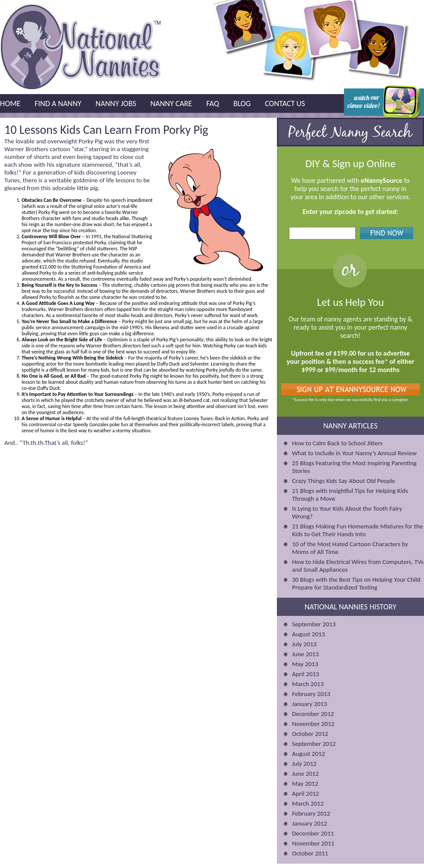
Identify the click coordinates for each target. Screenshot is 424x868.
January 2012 (310, 823)
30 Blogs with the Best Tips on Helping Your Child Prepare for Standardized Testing (356, 583)
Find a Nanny (58, 104)
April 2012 (305, 794)
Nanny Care (171, 104)
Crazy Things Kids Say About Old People (344, 481)
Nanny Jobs (116, 104)
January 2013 (310, 704)
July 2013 (304, 644)
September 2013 (314, 624)
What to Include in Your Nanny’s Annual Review (354, 453)
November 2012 (313, 724)
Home (10, 104)
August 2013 (308, 634)
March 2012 (308, 803)
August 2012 (308, 754)
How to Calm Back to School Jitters (337, 443)
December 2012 (313, 714)
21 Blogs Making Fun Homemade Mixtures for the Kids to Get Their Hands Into (357, 530)
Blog (242, 104)
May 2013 (305, 664)
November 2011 (313, 843)
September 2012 (314, 744)
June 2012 (305, 774)
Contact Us (285, 104)
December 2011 (313, 833)
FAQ (213, 104)
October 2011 (310, 853)
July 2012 (304, 764)
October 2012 (310, 734)
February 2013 (311, 694)
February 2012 (311, 813)
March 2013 (308, 684)
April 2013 (305, 674)
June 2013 (305, 654)
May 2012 (305, 784)
